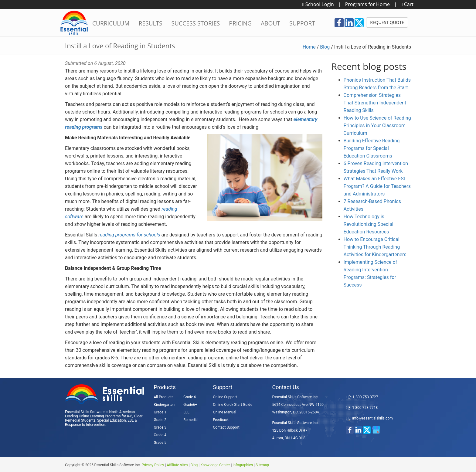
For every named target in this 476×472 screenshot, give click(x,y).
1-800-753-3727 (365, 397)
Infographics (243, 465)
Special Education (112, 420)
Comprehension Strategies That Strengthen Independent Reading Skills (375, 103)
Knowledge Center (215, 465)
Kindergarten (164, 405)
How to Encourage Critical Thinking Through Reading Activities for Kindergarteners (375, 247)
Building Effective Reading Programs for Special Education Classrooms (372, 148)
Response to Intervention (85, 425)
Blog (325, 47)
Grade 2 (160, 420)
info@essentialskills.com (372, 418)
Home (309, 47)
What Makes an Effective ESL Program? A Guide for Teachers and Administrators (377, 186)
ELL (186, 412)
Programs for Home (367, 4)
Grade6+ (190, 405)
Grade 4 (160, 435)
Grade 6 (190, 397)
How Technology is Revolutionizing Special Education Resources (369, 224)
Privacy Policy (153, 465)
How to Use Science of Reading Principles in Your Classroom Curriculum (377, 126)
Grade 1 (160, 412)
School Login (318, 4)
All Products (164, 397)
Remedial (191, 420)
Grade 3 (160, 427)
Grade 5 (160, 443)
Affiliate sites (177, 465)
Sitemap (262, 465)
